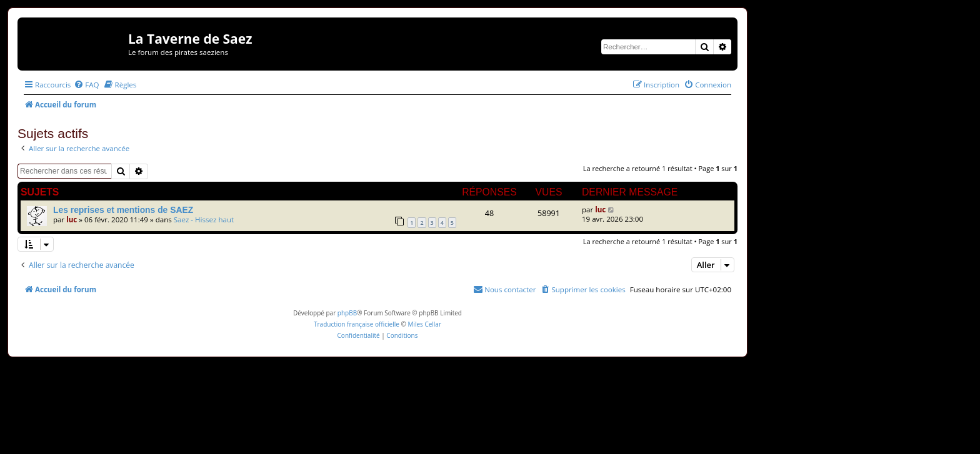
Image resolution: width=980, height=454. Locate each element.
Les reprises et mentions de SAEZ (123, 210)
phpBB (347, 313)
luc (72, 220)
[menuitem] (86, 85)
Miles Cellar (424, 324)
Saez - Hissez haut (204, 220)
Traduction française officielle (357, 324)
